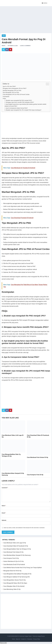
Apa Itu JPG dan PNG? (9, 86)
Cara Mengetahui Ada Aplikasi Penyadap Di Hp (17, 574)
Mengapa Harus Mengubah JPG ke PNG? (15, 88)
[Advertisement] (26, 19)
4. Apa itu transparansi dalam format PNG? (16, 108)
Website (4, 520)
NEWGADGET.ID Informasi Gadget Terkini (21, 636)
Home (14, 639)
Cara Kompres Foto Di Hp (35, 475)
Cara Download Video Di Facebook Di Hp (16, 546)
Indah (3, 46)
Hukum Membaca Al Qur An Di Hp (13, 561)
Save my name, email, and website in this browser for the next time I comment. (24, 528)
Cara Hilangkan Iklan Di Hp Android (14, 586)
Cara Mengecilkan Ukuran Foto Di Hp (14, 580)
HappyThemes (41, 636)
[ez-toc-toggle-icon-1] (47, 84)
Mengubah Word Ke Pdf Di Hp (12, 571)
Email (4, 513)
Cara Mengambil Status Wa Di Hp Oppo (15, 583)
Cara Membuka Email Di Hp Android (14, 565)
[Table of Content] (47, 84)
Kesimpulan (6, 96)
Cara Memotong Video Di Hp (12, 589)
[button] (45, 3)
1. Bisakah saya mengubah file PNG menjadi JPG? (18, 100)
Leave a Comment (25, 46)
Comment (5, 488)
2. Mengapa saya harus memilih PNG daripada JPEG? (19, 102)
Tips (4, 36)
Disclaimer (30, 639)
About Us (18, 639)
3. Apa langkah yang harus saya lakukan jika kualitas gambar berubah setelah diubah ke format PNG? (25, 105)
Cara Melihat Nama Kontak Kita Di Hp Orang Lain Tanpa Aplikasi (23, 568)
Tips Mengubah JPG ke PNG (11, 92)
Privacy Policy (37, 639)
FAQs (4, 98)
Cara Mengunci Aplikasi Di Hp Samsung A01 (17, 577)
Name (4, 506)
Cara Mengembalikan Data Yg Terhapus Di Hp (17, 549)
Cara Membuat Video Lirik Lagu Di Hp (15, 543)
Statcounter (3, 643)
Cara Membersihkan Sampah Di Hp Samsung (17, 555)
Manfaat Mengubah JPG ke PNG (12, 90)
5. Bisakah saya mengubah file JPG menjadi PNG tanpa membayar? (23, 110)
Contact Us (24, 639)
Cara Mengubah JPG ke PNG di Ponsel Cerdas (16, 94)
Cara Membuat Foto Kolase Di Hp (38, 457)
